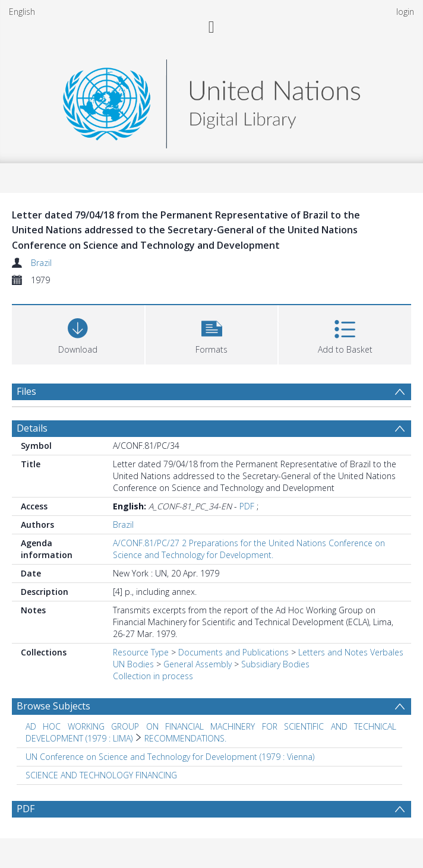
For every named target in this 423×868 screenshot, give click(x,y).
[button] (212, 333)
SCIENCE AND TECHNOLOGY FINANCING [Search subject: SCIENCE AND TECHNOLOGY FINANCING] (101, 775)
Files (26, 391)
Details (32, 428)
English (22, 12)
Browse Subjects (53, 706)
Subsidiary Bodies (275, 664)
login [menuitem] (405, 12)
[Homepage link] (211, 101)
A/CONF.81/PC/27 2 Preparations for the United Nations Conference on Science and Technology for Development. (249, 549)
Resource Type (141, 652)
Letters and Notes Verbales (351, 652)
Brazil (41, 263)
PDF (247, 506)
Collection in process (153, 676)
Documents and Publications (233, 652)
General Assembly (198, 664)
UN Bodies (133, 664)
